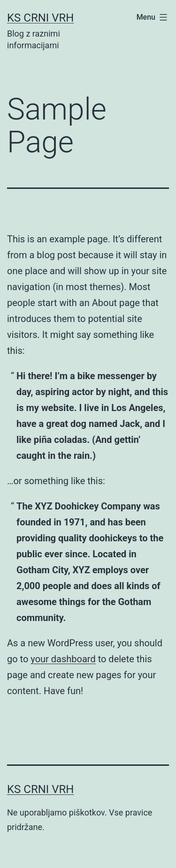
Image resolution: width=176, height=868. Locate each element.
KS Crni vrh (40, 18)
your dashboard (63, 659)
